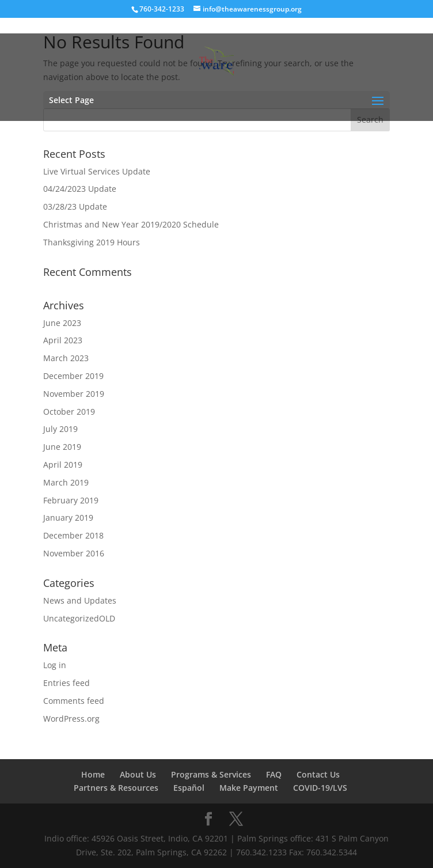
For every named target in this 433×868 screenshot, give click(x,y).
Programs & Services (211, 774)
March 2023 (66, 358)
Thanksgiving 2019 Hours (92, 242)
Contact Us (318, 774)
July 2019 (60, 429)
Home (93, 774)
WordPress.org (71, 719)
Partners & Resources (116, 788)
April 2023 (63, 340)
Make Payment (249, 788)
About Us (138, 774)
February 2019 (71, 500)
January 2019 (68, 518)
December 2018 (73, 535)
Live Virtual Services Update (97, 171)
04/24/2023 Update (80, 189)
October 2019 (69, 412)
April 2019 (63, 465)
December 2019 (73, 376)
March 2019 (66, 482)
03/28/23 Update (75, 206)
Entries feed (67, 683)
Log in (55, 665)
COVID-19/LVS (320, 788)
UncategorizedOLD (79, 618)
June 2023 (62, 323)
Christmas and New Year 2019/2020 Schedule (131, 224)
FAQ (274, 774)
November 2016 (74, 553)
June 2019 (62, 447)
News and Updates (80, 600)
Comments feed (74, 701)
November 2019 (74, 394)
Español (189, 788)
